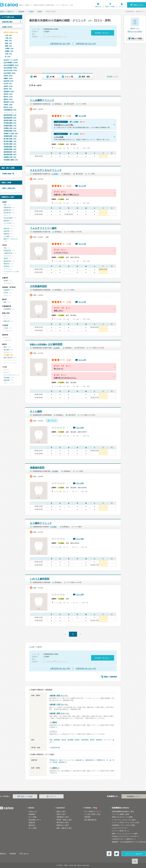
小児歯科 (31, 12)
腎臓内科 (7, 234)
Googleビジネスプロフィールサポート (126, 836)
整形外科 (7, 264)
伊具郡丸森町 (10, 123)
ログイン (122, 7)
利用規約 (87, 817)
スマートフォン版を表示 (134, 854)
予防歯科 (53, 760)
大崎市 (8, 105)
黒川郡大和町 (10, 139)
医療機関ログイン (134, 796)
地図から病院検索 (110, 677)
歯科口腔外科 (8, 358)
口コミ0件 (80, 428)
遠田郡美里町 (10, 155)
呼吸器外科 (7, 251)
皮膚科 (6, 280)
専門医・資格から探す (64, 820)
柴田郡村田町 (10, 115)
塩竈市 (8, 78)
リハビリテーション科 (11, 272)
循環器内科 (7, 210)
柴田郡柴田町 (10, 118)
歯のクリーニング (65, 760)
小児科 (6, 328)
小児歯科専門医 (55, 748)
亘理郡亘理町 (10, 126)
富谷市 (8, 107)
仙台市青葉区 (11, 63)
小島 (8, 38)
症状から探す (61, 814)
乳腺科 (6, 258)
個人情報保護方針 (91, 820)
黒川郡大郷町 (10, 141)
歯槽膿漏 (57, 740)
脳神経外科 (7, 261)
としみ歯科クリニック (42, 100)
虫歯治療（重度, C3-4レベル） (60, 713)
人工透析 (7, 236)
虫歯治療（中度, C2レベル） (59, 704)
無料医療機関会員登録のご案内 (123, 812)
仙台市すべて (11, 60)
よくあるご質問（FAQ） (93, 814)
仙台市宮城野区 (11, 65)
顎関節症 (100, 760)
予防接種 (7, 378)
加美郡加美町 (10, 149)
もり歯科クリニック (41, 523)
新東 (8, 43)
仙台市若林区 (10, 68)
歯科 (5, 347)
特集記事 (32, 822)
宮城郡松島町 (10, 131)
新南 (8, 46)
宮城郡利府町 (10, 136)
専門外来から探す (63, 822)
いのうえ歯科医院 (40, 579)
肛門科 (6, 293)
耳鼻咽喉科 (7, 309)
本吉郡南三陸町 (11, 160)
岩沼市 (8, 94)
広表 (8, 54)
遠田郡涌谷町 (10, 152)
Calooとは (98, 7)
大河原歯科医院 (38, 286)
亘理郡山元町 (10, 128)
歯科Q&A (32, 825)
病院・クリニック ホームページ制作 (125, 834)
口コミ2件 (82, 116)
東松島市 (9, 102)
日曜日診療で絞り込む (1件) (86, 44)
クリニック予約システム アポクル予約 (126, 822)
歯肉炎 (64, 740)
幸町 (8, 41)
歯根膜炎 (99, 740)
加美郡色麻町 (10, 147)
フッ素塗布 (53, 722)
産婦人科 (7, 321)
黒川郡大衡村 (10, 144)
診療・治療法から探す (64, 828)
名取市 (8, 86)
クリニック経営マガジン (121, 831)
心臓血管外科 (8, 253)
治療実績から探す (63, 817)
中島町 (9, 48)
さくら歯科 (36, 411)
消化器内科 (7, 213)
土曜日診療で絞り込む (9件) (60, 44)
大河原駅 (55, 174)
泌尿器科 (7, 290)
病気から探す (61, 812)
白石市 (8, 84)
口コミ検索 (33, 817)
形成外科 (7, 266)
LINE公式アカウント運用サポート (124, 839)
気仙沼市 (8, 81)
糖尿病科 (7, 221)
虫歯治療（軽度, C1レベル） (59, 695)
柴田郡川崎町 (10, 120)
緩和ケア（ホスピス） (11, 239)
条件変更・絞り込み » (103, 33)
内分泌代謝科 (8, 218)
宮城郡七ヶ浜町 (11, 134)
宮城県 (40, 12)
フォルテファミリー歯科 (43, 228)
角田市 (8, 89)
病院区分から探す (63, 825)
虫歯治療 (78, 760)
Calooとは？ (33, 812)
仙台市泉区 (10, 73)
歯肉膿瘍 (70, 740)
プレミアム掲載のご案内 (121, 814)
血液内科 (7, 231)
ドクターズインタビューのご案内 (124, 820)
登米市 (8, 97)
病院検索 (21, 12)
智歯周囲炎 (85, 740)
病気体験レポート (35, 820)
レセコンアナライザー (120, 828)
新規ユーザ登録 (110, 7)
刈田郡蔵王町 (10, 110)
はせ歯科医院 (46, 344)
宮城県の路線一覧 (8, 174)
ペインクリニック (10, 375)
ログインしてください (135, 31)
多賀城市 (9, 92)
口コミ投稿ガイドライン (93, 812)
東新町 (9, 51)
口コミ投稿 (33, 828)
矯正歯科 (7, 350)
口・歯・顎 (110, 760)
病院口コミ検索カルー (7, 12)
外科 (5, 248)
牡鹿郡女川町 (10, 157)
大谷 (8, 35)
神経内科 (7, 228)
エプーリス (107, 740)
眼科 (5, 302)
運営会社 (3, 854)
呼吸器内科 (7, 207)
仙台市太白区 (10, 70)
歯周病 (92, 740)
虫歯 (51, 740)
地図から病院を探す (9, 188)
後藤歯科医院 (37, 468)
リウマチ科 (7, 223)
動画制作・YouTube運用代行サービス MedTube (129, 842)
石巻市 (8, 76)
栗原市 (8, 99)
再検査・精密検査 (59, 762)
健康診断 (7, 380)
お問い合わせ (24, 854)
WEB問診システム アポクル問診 (123, 825)
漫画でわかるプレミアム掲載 (122, 817)
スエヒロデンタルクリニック (46, 170)
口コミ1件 (82, 186)
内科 (5, 205)
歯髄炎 (77, 740)
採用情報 (13, 854)
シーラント (53, 731)
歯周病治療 (89, 760)
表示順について (113, 77)
